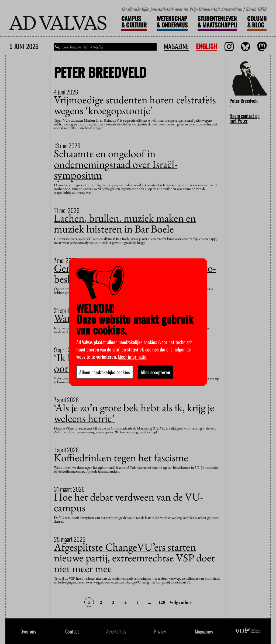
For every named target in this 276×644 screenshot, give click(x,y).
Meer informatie (132, 356)
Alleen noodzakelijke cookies (105, 372)
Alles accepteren (155, 372)
